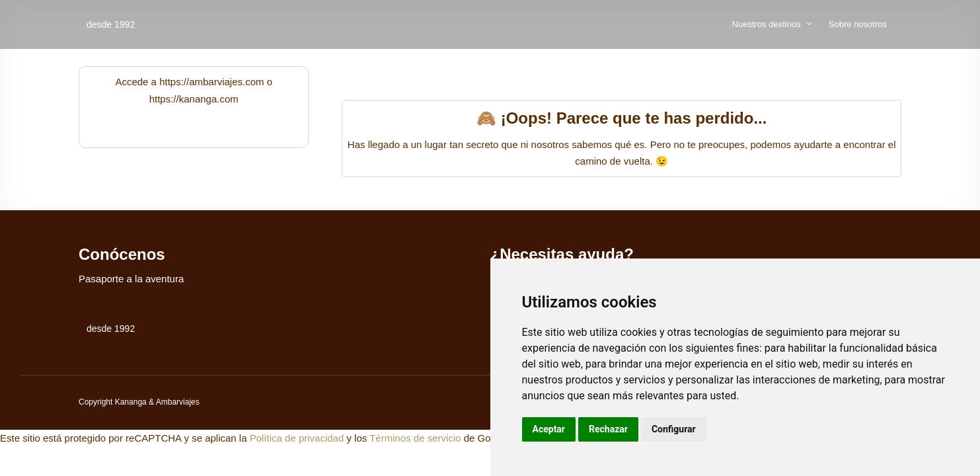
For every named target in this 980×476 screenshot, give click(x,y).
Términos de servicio (415, 438)
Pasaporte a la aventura (131, 279)
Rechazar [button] (608, 429)
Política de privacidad (297, 438)
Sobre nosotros (858, 24)
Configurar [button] (674, 429)
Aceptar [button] (549, 429)
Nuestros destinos (767, 24)
